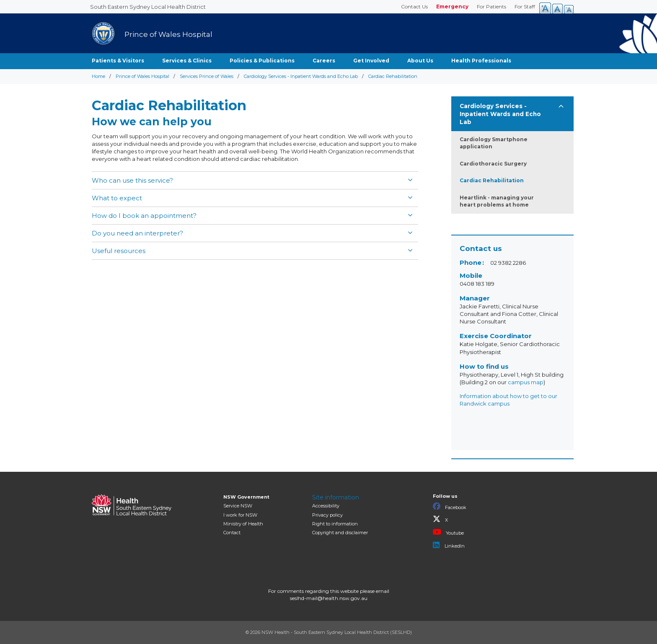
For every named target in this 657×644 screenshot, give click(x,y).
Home (98, 76)
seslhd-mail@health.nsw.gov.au (329, 598)
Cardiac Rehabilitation (492, 180)
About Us (420, 61)
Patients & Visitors (118, 61)
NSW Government (246, 497)
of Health (243, 524)
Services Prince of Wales (207, 76)
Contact (232, 533)
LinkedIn (449, 545)
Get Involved (371, 61)
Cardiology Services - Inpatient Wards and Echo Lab (301, 76)
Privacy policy (327, 515)
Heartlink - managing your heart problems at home (497, 201)
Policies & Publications (262, 61)
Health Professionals (481, 61)
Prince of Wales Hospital (142, 76)
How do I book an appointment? (144, 216)
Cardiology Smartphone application (494, 143)
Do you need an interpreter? (137, 233)
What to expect (117, 198)
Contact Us (414, 6)
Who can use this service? (132, 180)
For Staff (525, 6)
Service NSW (238, 506)
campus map (526, 382)
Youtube (448, 532)
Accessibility (326, 506)
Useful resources (119, 251)
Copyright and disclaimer (340, 533)
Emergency (452, 6)
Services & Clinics (187, 61)
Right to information (335, 524)
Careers (324, 61)
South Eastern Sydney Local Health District (148, 7)
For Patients (491, 6)
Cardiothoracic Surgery (493, 164)
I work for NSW (240, 515)
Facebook (450, 507)
